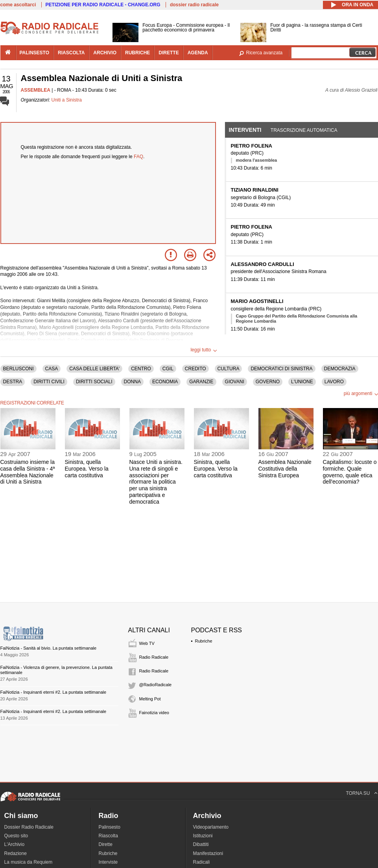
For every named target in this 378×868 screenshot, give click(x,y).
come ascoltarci (18, 5)
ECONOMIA (165, 382)
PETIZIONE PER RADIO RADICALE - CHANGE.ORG (103, 5)
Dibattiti (201, 844)
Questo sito (16, 836)
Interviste (108, 862)
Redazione (16, 853)
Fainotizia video (154, 713)
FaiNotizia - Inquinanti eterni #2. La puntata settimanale (53, 692)
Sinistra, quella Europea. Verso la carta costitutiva (87, 469)
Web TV (147, 643)
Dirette (106, 844)
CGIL (168, 369)
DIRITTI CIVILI (49, 382)
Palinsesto (110, 827)
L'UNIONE (302, 382)
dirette (169, 53)
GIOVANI (235, 382)
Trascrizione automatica (304, 130)
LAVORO (334, 382)
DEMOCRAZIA (340, 369)
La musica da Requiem (29, 862)
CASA (52, 369)
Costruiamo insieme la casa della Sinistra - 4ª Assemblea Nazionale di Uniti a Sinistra (28, 472)
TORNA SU (358, 793)
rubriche (137, 53)
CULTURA (229, 369)
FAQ (138, 157)
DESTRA (13, 382)
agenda (198, 53)
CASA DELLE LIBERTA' (94, 369)
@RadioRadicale (156, 685)
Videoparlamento (211, 827)
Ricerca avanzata (265, 53)
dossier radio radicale (194, 5)
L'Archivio (15, 844)
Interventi (245, 130)
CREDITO (195, 369)
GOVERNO (268, 382)
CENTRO (141, 369)
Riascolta (108, 836)
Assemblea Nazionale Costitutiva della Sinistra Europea (285, 469)
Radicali (202, 862)
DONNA (132, 382)
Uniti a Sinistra (67, 100)
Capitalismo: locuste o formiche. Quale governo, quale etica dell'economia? (350, 472)
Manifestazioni (208, 853)
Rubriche (204, 641)
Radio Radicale (154, 657)
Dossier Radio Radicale (29, 827)
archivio (105, 53)
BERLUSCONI (18, 369)
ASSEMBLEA (36, 90)
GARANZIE (201, 382)
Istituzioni (203, 836)
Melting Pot (150, 699)
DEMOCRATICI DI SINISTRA (281, 369)
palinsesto (35, 53)
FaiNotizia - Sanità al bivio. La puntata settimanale (49, 648)
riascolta (71, 53)
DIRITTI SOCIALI (94, 382)
